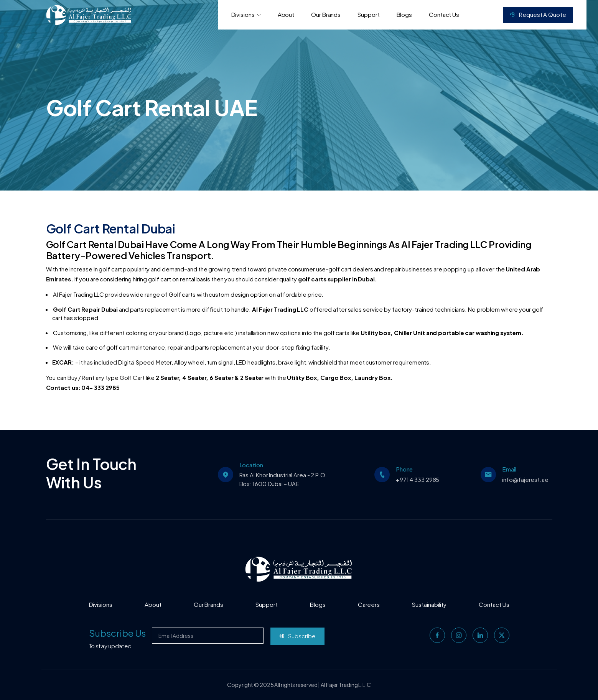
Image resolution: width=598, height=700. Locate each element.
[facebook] (437, 635)
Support (368, 14)
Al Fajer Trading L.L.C (346, 685)
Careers (369, 604)
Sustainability (429, 604)
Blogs (404, 14)
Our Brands (326, 14)
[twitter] (502, 635)
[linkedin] (480, 635)
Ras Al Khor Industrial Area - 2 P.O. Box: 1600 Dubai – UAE (283, 479)
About (286, 14)
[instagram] (459, 635)
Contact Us (444, 14)
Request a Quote (538, 14)
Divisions (246, 14)
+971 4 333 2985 (418, 479)
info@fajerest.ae (525, 479)
